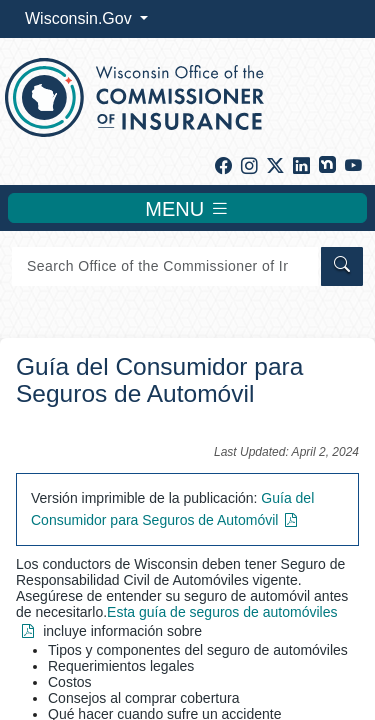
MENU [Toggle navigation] (187, 208)
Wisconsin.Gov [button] (80, 18)
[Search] (165, 266)
